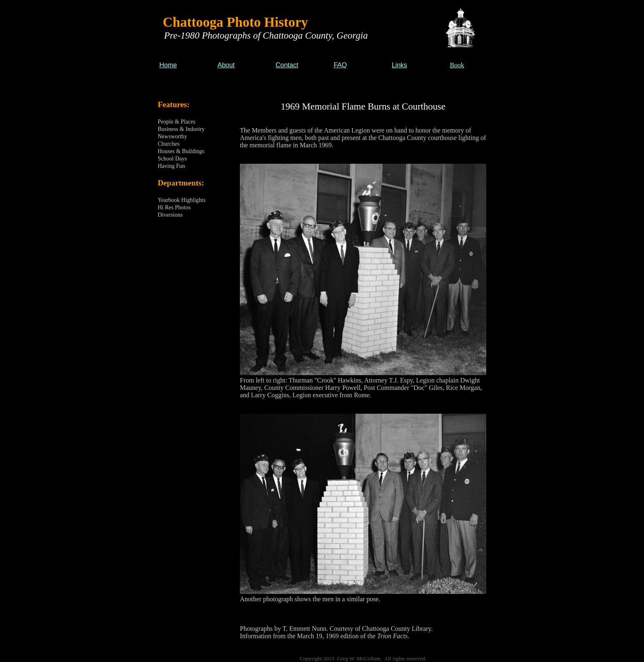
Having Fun (171, 166)
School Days (172, 159)
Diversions (170, 215)
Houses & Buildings (181, 151)
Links (399, 65)
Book (457, 65)
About (226, 65)
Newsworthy (172, 136)
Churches (169, 144)
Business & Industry (181, 129)
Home (168, 65)
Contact (287, 65)
